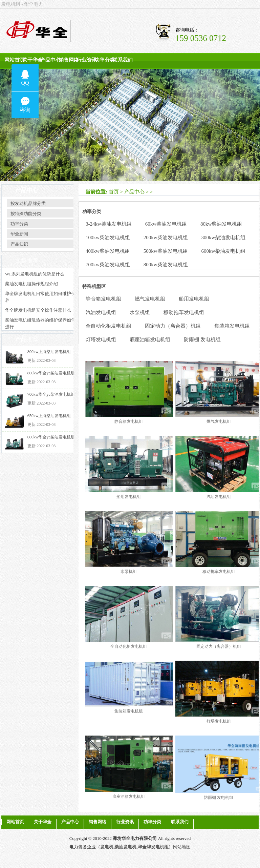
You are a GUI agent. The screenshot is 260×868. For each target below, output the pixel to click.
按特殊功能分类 (26, 214)
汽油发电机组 (101, 312)
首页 (114, 192)
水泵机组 (140, 312)
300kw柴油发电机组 (224, 237)
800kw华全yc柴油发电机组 (51, 373)
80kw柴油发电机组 (221, 224)
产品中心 (50, 60)
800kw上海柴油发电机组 (49, 352)
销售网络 (69, 60)
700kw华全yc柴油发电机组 (51, 394)
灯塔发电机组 (101, 339)
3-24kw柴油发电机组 (109, 224)
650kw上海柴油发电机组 (49, 416)
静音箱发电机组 (103, 299)
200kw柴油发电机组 (166, 237)
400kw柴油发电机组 (108, 251)
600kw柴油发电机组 (224, 251)
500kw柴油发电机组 (166, 251)
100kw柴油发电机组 (108, 237)
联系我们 (123, 60)
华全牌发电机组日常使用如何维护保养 (40, 297)
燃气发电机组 (150, 299)
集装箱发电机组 (232, 326)
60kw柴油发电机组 (166, 224)
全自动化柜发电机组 (109, 326)
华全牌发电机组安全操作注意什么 (38, 310)
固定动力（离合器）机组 (173, 326)
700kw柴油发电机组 (108, 265)
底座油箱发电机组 (150, 339)
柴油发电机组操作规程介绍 (31, 284)
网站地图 (182, 847)
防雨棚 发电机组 (202, 339)
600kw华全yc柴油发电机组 (51, 437)
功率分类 (105, 60)
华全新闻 (19, 234)
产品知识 (19, 244)
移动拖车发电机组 (184, 312)
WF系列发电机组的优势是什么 (35, 274)
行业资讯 (87, 60)
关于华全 (32, 60)
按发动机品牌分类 (28, 203)
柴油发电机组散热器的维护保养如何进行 (40, 323)
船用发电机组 (194, 299)
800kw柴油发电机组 (166, 265)
